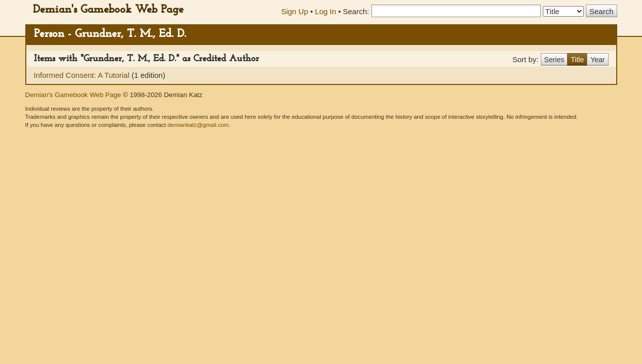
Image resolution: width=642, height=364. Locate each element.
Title (577, 60)
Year (597, 60)
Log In (326, 11)
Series (554, 60)
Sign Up (295, 11)
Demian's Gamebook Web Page (108, 10)
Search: (356, 11)
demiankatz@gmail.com (198, 125)
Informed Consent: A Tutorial (83, 75)
